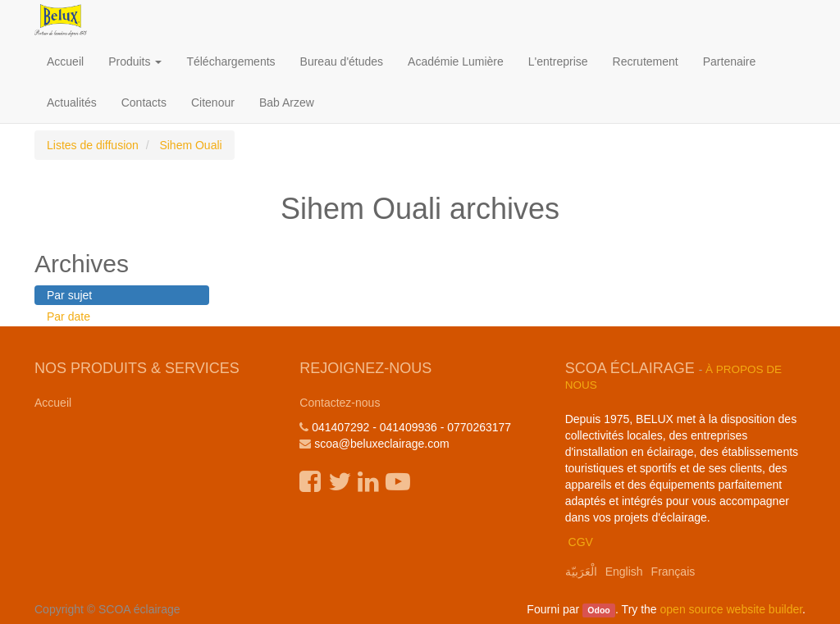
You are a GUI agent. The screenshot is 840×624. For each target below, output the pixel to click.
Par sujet (69, 295)
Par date (68, 317)
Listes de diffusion (93, 145)
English (624, 572)
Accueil (53, 403)
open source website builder (732, 609)
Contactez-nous (340, 403)
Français (673, 572)
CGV (581, 542)
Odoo (598, 610)
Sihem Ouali (190, 145)
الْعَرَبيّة (581, 572)
